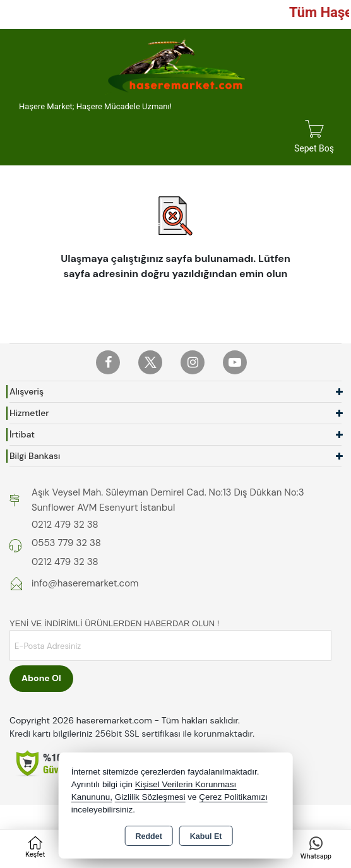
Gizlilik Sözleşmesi (150, 797)
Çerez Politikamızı (233, 797)
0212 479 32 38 (65, 525)
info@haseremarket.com (85, 583)
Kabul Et (206, 836)
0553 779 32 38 (66, 543)
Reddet (148, 836)
